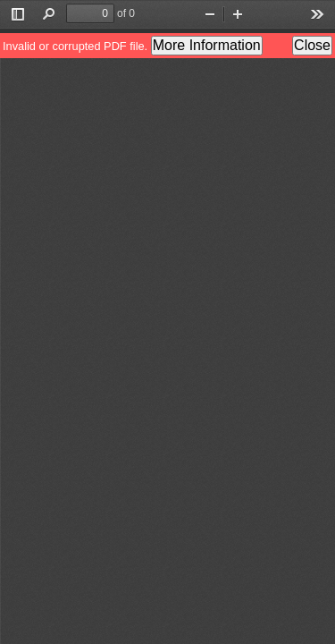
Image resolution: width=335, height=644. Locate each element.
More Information (207, 45)
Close (312, 45)
